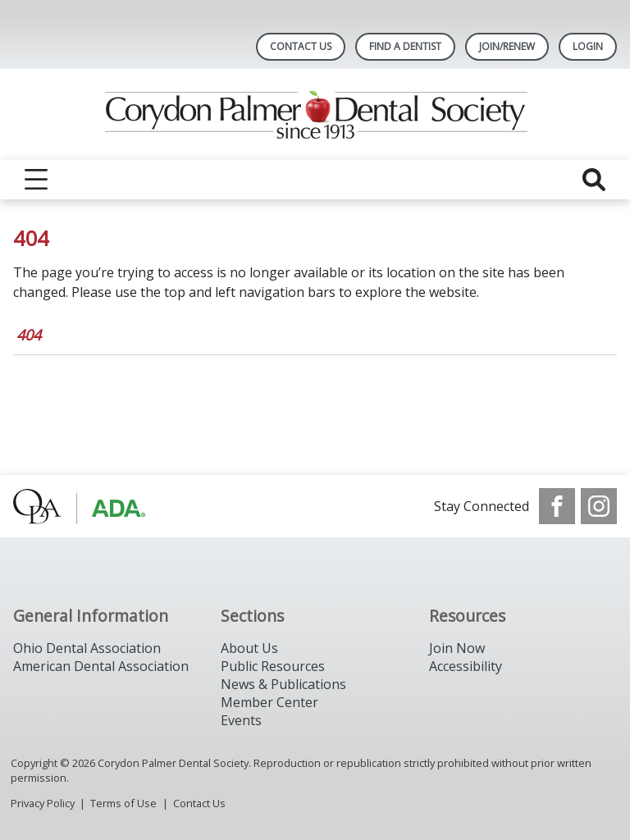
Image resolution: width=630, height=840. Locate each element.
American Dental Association (101, 666)
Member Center (269, 702)
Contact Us (301, 46)
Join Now (457, 648)
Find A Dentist (405, 46)
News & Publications (283, 684)
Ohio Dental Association (87, 648)
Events (241, 720)
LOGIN (588, 46)
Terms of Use (123, 803)
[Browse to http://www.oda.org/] (96, 506)
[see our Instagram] (599, 506)
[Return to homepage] (315, 114)
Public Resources (273, 666)
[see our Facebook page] (557, 506)
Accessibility (466, 666)
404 (29, 335)
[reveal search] (594, 180)
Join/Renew (507, 46)
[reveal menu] (36, 180)
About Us (249, 648)
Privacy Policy (43, 803)
